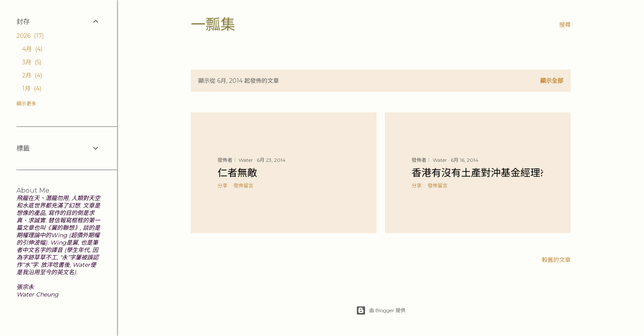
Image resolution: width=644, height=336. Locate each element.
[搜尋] (565, 25)
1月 (32, 89)
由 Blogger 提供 (381, 310)
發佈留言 (244, 185)
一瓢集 (213, 24)
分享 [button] (222, 185)
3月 (32, 62)
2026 (30, 36)
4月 (32, 49)
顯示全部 (552, 81)
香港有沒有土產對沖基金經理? (478, 173)
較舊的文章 (556, 260)
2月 (32, 75)
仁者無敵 (237, 173)
